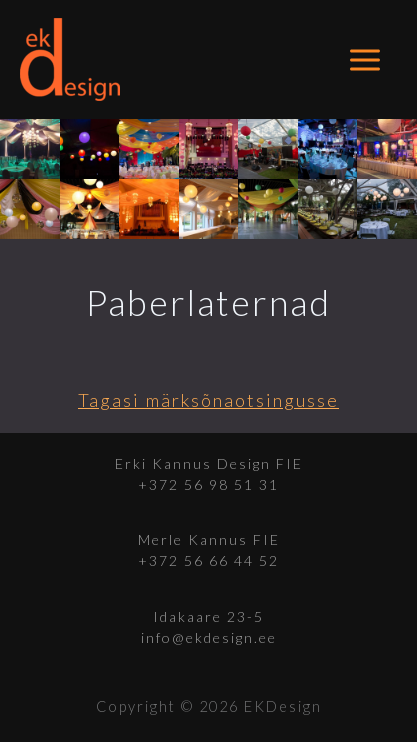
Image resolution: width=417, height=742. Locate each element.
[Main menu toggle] (365, 59)
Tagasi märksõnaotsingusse (208, 400)
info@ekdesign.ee (209, 637)
